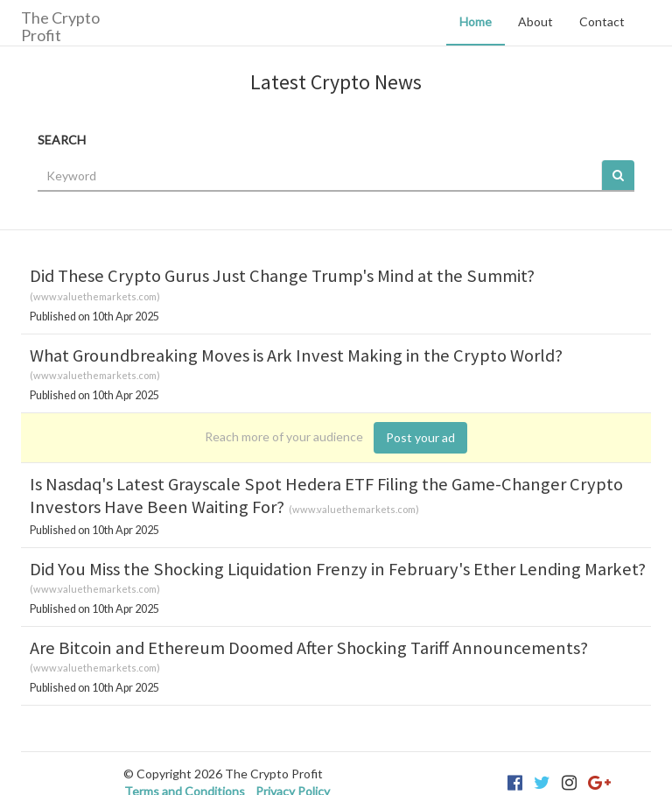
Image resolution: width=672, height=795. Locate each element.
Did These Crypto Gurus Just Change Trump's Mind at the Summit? (282, 276)
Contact (602, 21)
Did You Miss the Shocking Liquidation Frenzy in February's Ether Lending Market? (338, 569)
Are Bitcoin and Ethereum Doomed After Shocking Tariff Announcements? (309, 648)
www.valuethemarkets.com (95, 296)
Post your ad (420, 437)
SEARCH (62, 140)
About (535, 21)
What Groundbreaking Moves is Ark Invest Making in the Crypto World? (296, 355)
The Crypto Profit (60, 26)
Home (476, 21)
